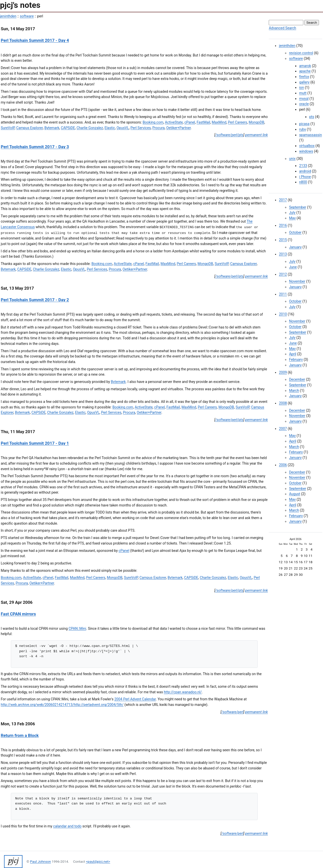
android (305, 171)
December (297, 379)
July (292, 213)
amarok (305, 66)
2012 (283, 274)
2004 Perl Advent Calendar (135, 699)
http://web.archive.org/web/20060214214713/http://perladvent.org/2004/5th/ (62, 705)
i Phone (305, 177)
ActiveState (174, 122)
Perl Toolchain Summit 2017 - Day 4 (35, 40)
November (297, 281)
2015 (283, 240)
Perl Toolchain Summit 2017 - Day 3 (35, 147)
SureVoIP (8, 128)
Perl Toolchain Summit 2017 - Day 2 (35, 300)
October (295, 232)
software (27, 16)
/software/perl (232, 712)
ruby (302, 129)
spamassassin (310, 135)
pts (312, 117)
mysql (304, 99)
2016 (283, 225)
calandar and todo (67, 826)
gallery (304, 82)
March (294, 391)
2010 (283, 314)
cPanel (190, 122)
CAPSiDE (68, 128)
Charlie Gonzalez (90, 128)
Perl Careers (237, 122)
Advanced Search (282, 28)
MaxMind (219, 122)
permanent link (257, 135)
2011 (283, 294)
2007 (283, 429)
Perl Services (141, 128)
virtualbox (307, 146)
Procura (159, 128)
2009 (283, 372)
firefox (304, 77)
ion (301, 87)
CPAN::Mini (77, 628)
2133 (303, 166)
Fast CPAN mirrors (18, 614)
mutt (303, 93)
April (293, 354)
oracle (304, 104)
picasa (304, 124)
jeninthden (8, 16)
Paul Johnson (41, 861)
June (293, 267)
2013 (283, 254)
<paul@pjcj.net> (98, 861)
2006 (283, 465)
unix (292, 159)
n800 (303, 182)
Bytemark (52, 128)
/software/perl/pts (229, 135)
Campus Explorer (29, 128)
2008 (283, 403)
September (298, 207)
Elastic (110, 128)
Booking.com (153, 122)
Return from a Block (20, 735)
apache (305, 71)
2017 (283, 200)
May (292, 218)
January (295, 247)
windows (306, 151)
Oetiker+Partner (179, 128)
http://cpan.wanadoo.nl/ (183, 692)
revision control (301, 53)
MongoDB (257, 122)
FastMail (203, 122)
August (294, 494)
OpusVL (123, 128)
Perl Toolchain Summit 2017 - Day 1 (35, 443)
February (296, 360)
